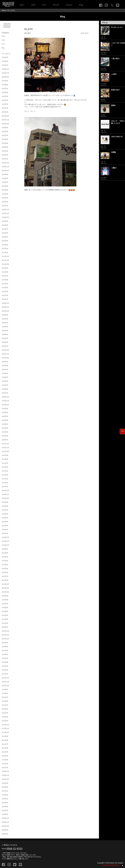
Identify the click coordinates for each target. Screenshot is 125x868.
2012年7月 (5, 697)
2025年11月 (5, 73)
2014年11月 (5, 588)
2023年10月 (5, 170)
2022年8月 (5, 225)
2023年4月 (5, 194)
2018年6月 (5, 420)
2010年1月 (5, 814)
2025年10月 (5, 77)
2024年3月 (5, 151)
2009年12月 (5, 818)
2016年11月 (5, 494)
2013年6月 (5, 654)
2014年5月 (5, 611)
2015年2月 (5, 576)
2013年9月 (5, 643)
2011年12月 (5, 725)
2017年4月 (5, 475)
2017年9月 (5, 455)
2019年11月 (5, 354)
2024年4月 (5, 147)
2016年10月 (5, 498)
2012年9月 (5, 689)
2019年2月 (5, 389)
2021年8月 (5, 272)
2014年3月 (5, 619)
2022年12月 (5, 210)
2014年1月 (5, 627)
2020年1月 (5, 346)
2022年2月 (5, 249)
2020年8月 (5, 319)
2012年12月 (5, 678)
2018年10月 (5, 405)
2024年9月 (5, 128)
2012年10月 (5, 686)
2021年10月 (5, 264)
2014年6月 (5, 608)
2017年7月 (5, 463)
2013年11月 (5, 635)
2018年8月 (5, 412)
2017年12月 (5, 444)
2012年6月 (5, 701)
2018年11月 (5, 401)
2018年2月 (5, 436)
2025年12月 (5, 69)
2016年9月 (5, 502)
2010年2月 (5, 810)
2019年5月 (5, 377)
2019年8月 (5, 366)
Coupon (69, 5)
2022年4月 (5, 241)
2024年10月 (5, 124)
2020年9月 (5, 315)
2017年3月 (5, 479)
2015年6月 (5, 561)
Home (4, 10)
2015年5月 (5, 565)
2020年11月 (5, 307)
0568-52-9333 (14, 849)
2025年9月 (5, 81)
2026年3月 (5, 57)
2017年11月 (5, 448)
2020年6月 (5, 327)
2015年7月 (5, 557)
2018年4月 (5, 428)
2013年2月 (5, 670)
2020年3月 (5, 338)
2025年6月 (5, 92)
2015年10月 (5, 545)
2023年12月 (5, 163)
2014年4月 (5, 615)
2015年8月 (5, 553)
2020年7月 (5, 323)
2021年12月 (5, 256)
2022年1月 (5, 252)
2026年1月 (5, 65)
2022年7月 (5, 229)
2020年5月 (5, 330)
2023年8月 (5, 178)
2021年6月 (5, 280)
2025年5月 (5, 96)
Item (44, 5)
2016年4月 (5, 522)
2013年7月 (5, 650)
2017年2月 (5, 483)
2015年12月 (5, 537)
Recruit (56, 5)
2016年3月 (5, 526)
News (3, 36)
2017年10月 (5, 451)
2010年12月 (5, 771)
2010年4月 (5, 803)
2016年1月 (5, 533)
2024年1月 (5, 159)
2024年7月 (5, 135)
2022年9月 (5, 221)
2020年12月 (5, 303)
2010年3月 (5, 807)
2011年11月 (5, 728)
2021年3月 (5, 291)
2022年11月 (5, 213)
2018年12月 (5, 397)
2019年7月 (5, 370)
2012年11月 (5, 682)
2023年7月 (5, 182)
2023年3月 (5, 198)
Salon (22, 5)
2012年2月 (5, 717)
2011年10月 (5, 732)
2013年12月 (5, 631)
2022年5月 (5, 237)
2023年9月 (5, 174)
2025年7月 (5, 89)
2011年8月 (5, 740)
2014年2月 (5, 623)
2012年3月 (5, 713)
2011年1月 (5, 768)
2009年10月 (5, 826)
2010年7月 (5, 791)
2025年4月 (5, 100)
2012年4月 (5, 709)
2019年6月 (5, 373)
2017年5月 (5, 471)
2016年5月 (5, 518)
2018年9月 (5, 409)
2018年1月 (5, 440)
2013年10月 (5, 639)
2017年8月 (5, 459)
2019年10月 (5, 358)
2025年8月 (5, 85)
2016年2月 (5, 529)
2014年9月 (5, 596)
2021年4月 (5, 288)
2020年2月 (5, 342)
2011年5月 (5, 752)
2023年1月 (5, 206)
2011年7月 (5, 744)
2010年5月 (5, 799)
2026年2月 (5, 61)
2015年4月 (5, 569)
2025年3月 (5, 104)
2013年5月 (5, 658)
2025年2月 (5, 108)
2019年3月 (5, 385)
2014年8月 (5, 600)
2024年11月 (5, 120)
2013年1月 (5, 674)
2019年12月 (5, 350)
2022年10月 (5, 217)
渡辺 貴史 (28, 33)
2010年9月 (5, 783)
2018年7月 (5, 416)
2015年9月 (5, 549)
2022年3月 (5, 245)
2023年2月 (5, 202)
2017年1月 (5, 487)
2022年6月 (5, 233)
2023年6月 (5, 186)
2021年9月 (5, 268)
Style (33, 5)
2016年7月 (5, 510)
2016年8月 (5, 506)
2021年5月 (5, 284)
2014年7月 (5, 604)
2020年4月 (5, 334)
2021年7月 (5, 276)
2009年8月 (5, 834)
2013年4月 (5, 662)
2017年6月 (5, 467)
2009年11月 (5, 822)
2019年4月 (5, 381)
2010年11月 (5, 775)
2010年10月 (5, 779)
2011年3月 (5, 760)
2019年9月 (5, 362)
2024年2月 (5, 155)
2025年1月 (5, 112)
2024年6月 (5, 139)
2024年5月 (5, 143)
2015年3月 (5, 572)
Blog (81, 5)
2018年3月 (5, 432)
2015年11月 (5, 541)
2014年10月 (5, 592)
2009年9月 (5, 830)
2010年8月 (5, 787)
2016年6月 (5, 514)
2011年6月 (5, 748)
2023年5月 (5, 190)
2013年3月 (5, 666)
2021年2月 (5, 295)
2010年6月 (5, 795)
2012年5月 (5, 705)
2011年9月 (5, 736)
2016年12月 (5, 490)
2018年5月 (5, 424)
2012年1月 (5, 721)
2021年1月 (5, 299)
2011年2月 (5, 764)
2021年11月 (5, 260)
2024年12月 (5, 116)
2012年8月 (5, 693)
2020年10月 (5, 311)
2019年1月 (5, 393)
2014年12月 (5, 584)
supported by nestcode (110, 865)
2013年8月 (5, 647)
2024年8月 (5, 131)
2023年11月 (5, 167)
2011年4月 (5, 756)
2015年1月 (5, 580)
